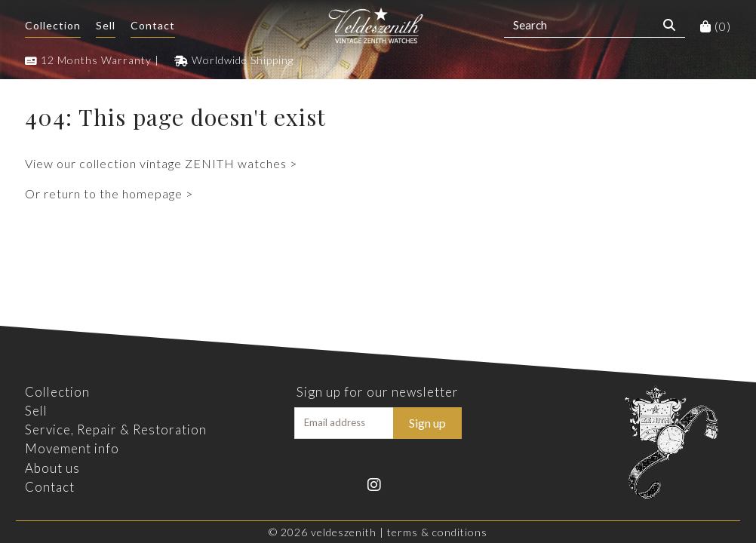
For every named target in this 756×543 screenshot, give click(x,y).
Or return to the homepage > (109, 193)
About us (52, 468)
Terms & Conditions (437, 532)
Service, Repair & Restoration (116, 429)
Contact (153, 25)
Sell (106, 25)
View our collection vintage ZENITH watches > (161, 163)
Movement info (72, 448)
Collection (53, 25)
